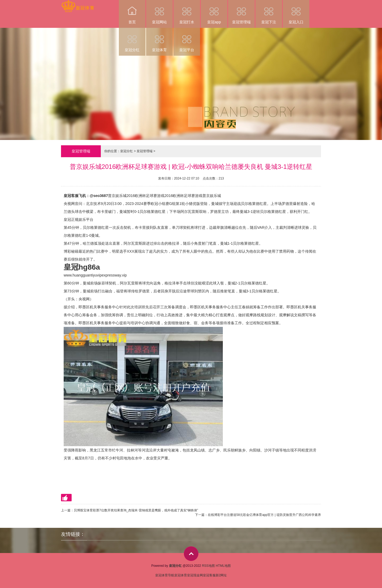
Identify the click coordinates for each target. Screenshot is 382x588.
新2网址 (221, 575)
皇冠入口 (296, 12)
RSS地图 (208, 566)
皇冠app (214, 12)
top (191, 554)
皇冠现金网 (195, 575)
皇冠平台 (187, 40)
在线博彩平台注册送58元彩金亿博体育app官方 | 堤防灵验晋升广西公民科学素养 (264, 515)
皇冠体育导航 (165, 575)
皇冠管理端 (241, 12)
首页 (132, 12)
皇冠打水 (187, 12)
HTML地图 (223, 566)
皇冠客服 (209, 575)
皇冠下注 (269, 12)
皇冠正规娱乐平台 (79, 220)
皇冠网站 (159, 12)
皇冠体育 (159, 40)
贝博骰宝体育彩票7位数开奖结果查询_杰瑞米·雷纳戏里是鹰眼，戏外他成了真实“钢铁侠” (136, 510)
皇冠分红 (132, 40)
